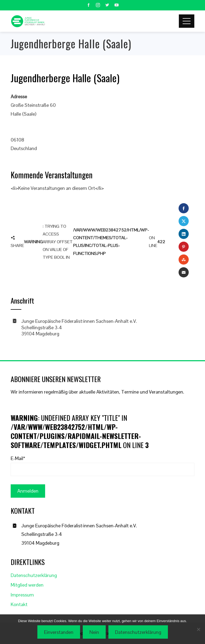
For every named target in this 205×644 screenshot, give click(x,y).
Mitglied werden (27, 585)
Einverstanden (59, 632)
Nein (94, 632)
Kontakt (19, 604)
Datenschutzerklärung (34, 575)
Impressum (22, 595)
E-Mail (18, 458)
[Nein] (198, 629)
